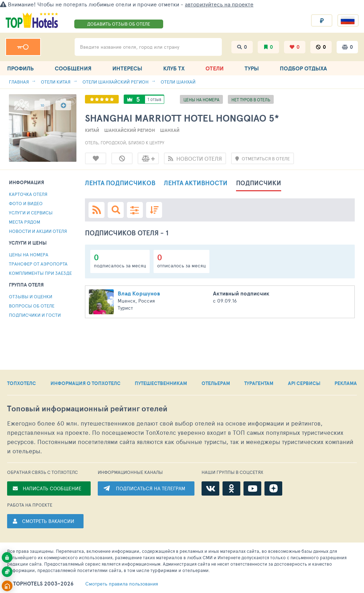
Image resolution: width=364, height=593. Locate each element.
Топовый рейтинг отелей (87, 409)
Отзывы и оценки (31, 296)
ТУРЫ (252, 68)
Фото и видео (26, 203)
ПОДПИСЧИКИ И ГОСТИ (35, 315)
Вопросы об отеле (32, 306)
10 (42, 105)
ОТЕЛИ (215, 68)
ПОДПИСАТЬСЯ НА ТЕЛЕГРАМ (151, 488)
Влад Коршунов (139, 293)
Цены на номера (29, 255)
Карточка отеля (28, 194)
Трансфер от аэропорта (38, 264)
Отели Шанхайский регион (116, 82)
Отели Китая (56, 82)
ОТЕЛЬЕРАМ (216, 383)
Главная (19, 82)
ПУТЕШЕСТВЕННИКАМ (161, 383)
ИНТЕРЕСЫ (127, 68)
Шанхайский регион (130, 130)
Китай (92, 130)
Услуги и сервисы (31, 213)
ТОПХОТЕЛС (22, 383)
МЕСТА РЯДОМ (25, 222)
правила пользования (122, 584)
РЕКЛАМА (346, 383)
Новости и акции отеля (38, 231)
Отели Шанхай (178, 82)
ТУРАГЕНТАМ (259, 383)
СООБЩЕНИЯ (73, 68)
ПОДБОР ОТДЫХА (303, 68)
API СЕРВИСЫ (304, 383)
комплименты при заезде (40, 273)
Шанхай (170, 130)
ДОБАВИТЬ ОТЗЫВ (119, 24)
